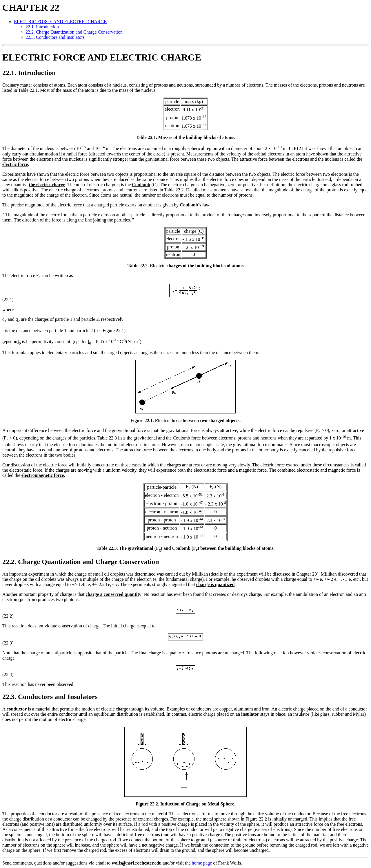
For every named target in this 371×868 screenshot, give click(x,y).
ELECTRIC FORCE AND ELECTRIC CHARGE (60, 22)
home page (202, 863)
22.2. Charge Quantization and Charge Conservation (74, 32)
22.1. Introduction (42, 27)
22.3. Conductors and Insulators (55, 37)
